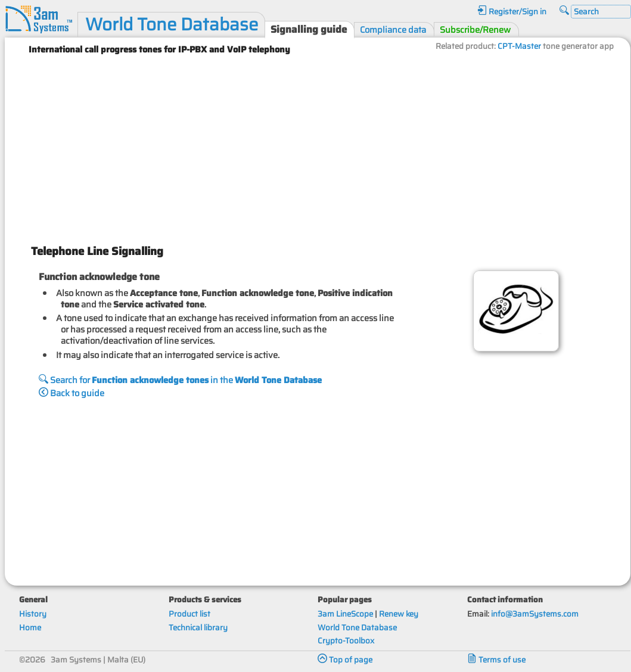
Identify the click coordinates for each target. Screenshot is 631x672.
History (33, 614)
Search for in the (180, 380)
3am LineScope (345, 614)
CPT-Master (519, 46)
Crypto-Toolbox (346, 641)
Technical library (198, 628)
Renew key (399, 614)
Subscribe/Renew (475, 29)
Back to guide (72, 393)
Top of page (345, 660)
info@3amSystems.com (535, 614)
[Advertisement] (318, 145)
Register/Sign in (512, 12)
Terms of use (496, 660)
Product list (189, 614)
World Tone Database (172, 24)
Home (30, 628)
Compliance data (393, 29)
